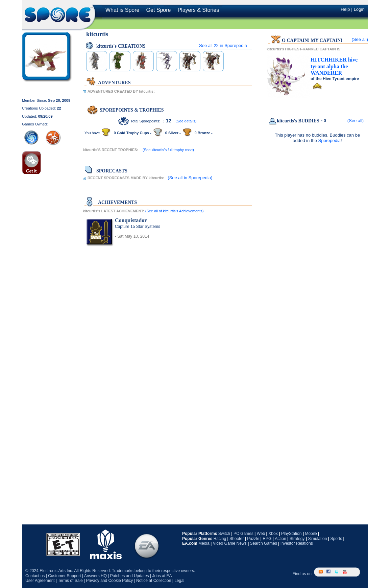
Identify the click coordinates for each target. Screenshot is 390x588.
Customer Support (64, 576)
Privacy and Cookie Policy (109, 581)
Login (359, 9)
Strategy (297, 539)
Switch (224, 534)
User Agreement (40, 581)
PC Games (243, 534)
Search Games (264, 543)
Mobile (311, 534)
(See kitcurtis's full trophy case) (168, 150)
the (334, 66)
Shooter (237, 539)
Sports (336, 539)
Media (204, 543)
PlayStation (291, 534)
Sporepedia (330, 140)
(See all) (360, 39)
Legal (179, 581)
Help (345, 9)
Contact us (35, 576)
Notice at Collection (154, 581)
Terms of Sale (70, 581)
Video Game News (230, 543)
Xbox (273, 534)
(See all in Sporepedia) (190, 178)
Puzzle (253, 539)
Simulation (317, 539)
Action (280, 539)
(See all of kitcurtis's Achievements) (175, 211)
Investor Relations (297, 543)
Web (261, 534)
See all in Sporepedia (223, 45)
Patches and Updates (130, 576)
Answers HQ (95, 576)
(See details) (186, 121)
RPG (267, 539)
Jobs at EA (162, 576)
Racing (220, 539)
